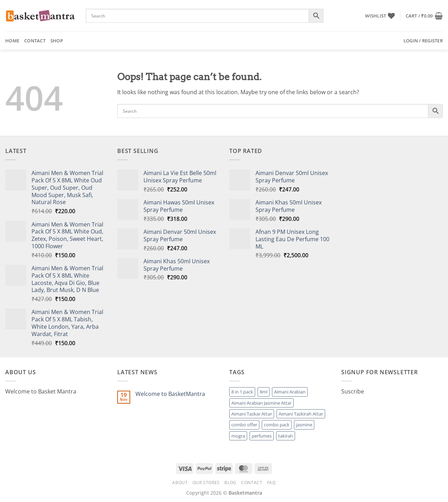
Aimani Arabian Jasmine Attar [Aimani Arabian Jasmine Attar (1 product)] (261, 403)
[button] (424, 16)
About (180, 483)
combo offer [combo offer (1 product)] (244, 425)
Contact (35, 41)
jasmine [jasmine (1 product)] (304, 425)
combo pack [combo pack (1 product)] (277, 425)
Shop (57, 41)
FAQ (271, 483)
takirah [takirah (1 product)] (286, 436)
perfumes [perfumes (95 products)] (262, 436)
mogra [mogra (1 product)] (238, 436)
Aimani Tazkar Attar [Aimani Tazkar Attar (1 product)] (252, 414)
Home (12, 41)
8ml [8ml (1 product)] (264, 392)
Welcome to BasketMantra (170, 394)
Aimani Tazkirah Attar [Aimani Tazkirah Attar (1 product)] (301, 414)
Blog (230, 483)
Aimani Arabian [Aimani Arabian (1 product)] (290, 392)
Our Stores (206, 483)
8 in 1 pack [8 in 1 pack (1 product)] (242, 392)
